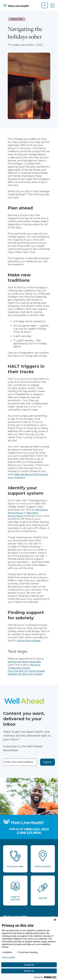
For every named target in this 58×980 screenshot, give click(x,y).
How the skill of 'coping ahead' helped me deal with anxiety (26, 672)
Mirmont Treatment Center (24, 666)
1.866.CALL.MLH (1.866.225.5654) (33, 831)
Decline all (29, 971)
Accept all (29, 965)
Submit (47, 762)
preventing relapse (29, 640)
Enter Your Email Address (19, 762)
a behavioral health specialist (26, 660)
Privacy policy (8, 957)
